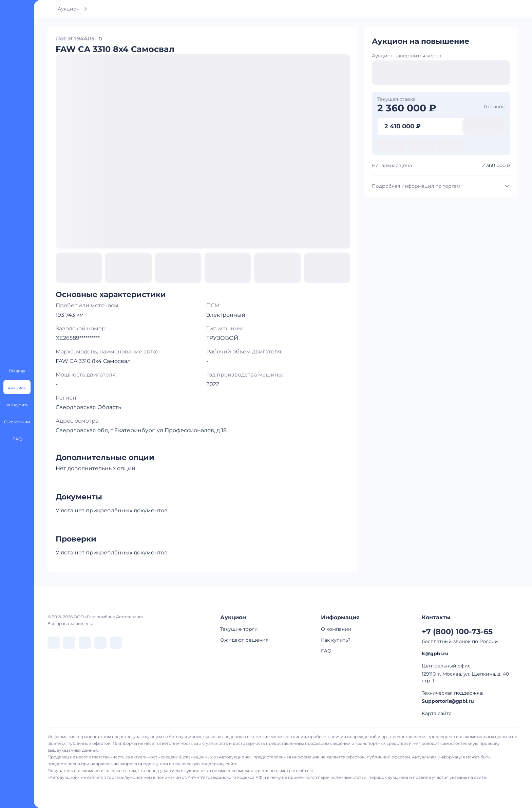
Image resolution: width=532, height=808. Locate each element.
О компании (336, 629)
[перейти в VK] (54, 643)
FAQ (326, 651)
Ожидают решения (244, 640)
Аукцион (69, 9)
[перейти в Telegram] (69, 643)
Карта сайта (437, 713)
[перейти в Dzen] (85, 643)
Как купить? (336, 640)
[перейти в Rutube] (100, 643)
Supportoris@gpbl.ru (448, 701)
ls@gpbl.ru (435, 654)
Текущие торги (239, 629)
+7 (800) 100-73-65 (457, 632)
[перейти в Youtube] (116, 643)
